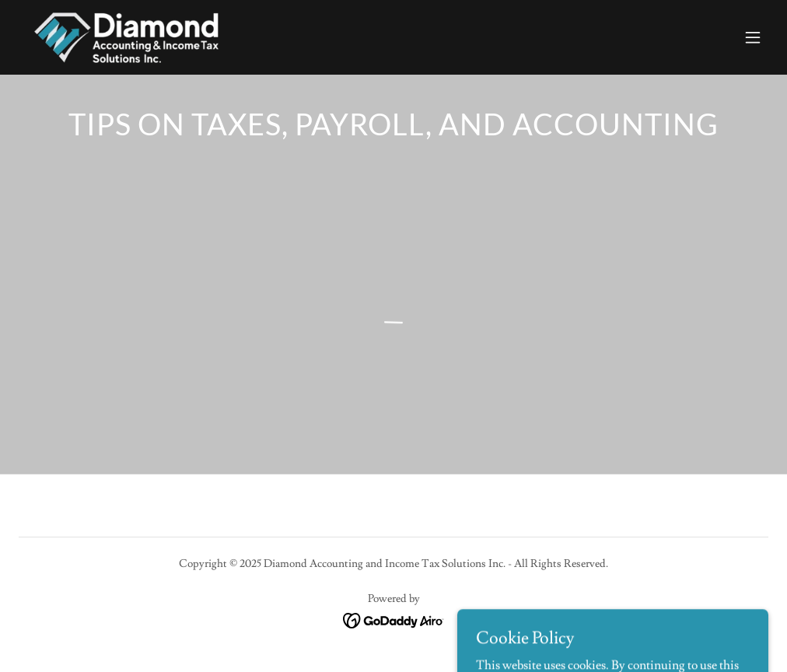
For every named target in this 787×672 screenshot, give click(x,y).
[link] (125, 37)
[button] (753, 37)
